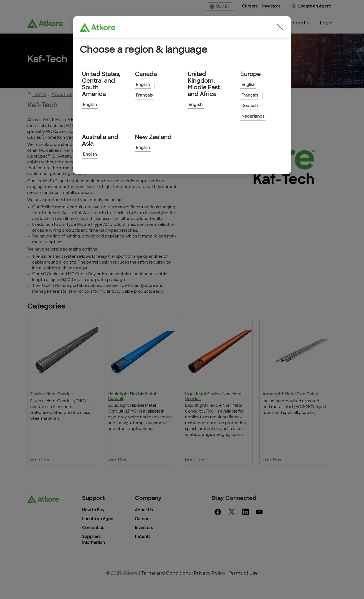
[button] (280, 27)
